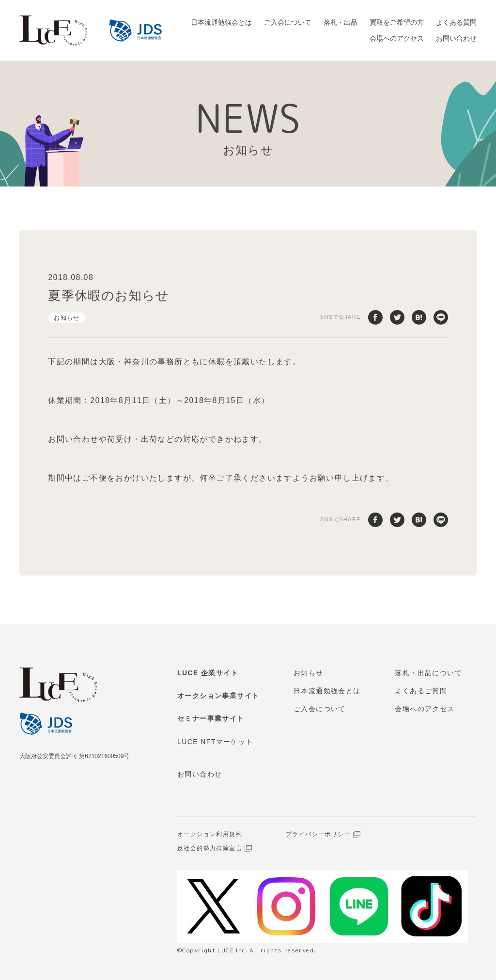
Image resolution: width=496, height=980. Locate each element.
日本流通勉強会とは (221, 22)
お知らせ (67, 318)
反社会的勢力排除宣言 (210, 848)
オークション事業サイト (218, 696)
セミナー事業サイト (211, 718)
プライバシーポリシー (318, 834)
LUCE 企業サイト (208, 673)
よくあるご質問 (421, 691)
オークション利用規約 (210, 834)
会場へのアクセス (397, 38)
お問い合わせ (456, 38)
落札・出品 (341, 22)
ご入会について (288, 22)
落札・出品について (428, 673)
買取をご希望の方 (397, 22)
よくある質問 (456, 22)
